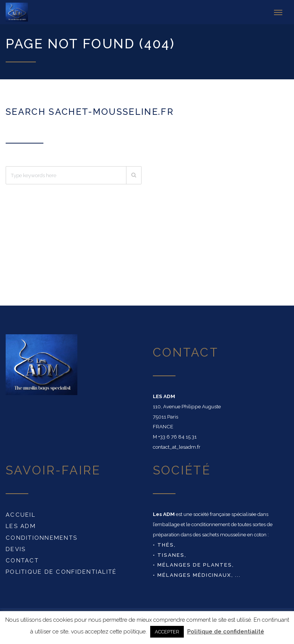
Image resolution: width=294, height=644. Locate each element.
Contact (22, 559)
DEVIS (16, 548)
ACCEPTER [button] (167, 632)
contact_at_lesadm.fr (177, 445)
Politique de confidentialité (61, 570)
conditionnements (42, 536)
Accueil (21, 513)
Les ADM (21, 525)
